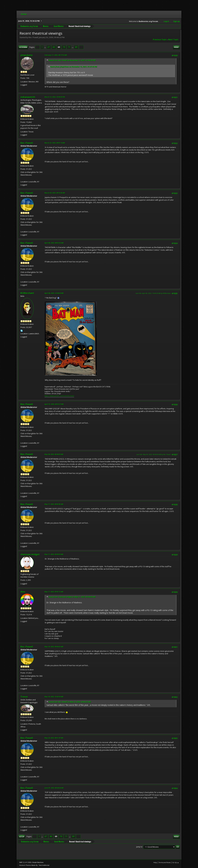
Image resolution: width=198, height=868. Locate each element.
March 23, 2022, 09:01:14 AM (55, 143)
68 (54, 47)
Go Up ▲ (176, 862)
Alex (23, 592)
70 (64, 47)
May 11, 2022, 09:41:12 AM (54, 592)
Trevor (24, 697)
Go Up (22, 837)
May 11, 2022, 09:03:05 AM (54, 504)
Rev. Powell (27, 143)
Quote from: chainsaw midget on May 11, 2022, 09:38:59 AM (72, 597)
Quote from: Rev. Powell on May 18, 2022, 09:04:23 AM (70, 702)
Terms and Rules (165, 862)
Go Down (23, 47)
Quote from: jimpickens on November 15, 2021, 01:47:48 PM (74, 67)
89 (76, 47)
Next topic (173, 40)
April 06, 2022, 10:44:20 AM (54, 293)
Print (176, 47)
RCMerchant (27, 293)
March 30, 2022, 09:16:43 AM (55, 193)
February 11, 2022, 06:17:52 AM (56, 55)
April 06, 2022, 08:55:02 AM (54, 243)
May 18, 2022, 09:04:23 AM (54, 647)
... (45, 47)
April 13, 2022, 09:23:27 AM (54, 404)
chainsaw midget (30, 554)
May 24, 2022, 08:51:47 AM (54, 738)
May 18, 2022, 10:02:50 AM (54, 697)
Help (155, 862)
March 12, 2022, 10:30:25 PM (55, 97)
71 (69, 47)
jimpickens (27, 55)
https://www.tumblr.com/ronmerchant (59, 396)
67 (49, 47)
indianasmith (28, 97)
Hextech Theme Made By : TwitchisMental (34, 865)
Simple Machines (38, 862)
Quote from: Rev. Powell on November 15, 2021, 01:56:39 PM (72, 60)
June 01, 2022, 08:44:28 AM (54, 788)
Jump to (139, 847)
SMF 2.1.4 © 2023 (25, 862)
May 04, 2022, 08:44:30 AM (54, 454)
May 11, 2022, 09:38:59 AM (54, 554)
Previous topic (160, 40)
